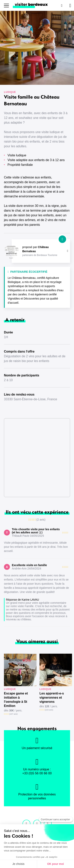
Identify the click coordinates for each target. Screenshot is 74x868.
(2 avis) (41, 520)
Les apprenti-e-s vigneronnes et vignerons (52, 698)
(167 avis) (13, 714)
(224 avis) (49, 710)
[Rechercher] (61, 5)
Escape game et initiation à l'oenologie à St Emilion (16, 700)
